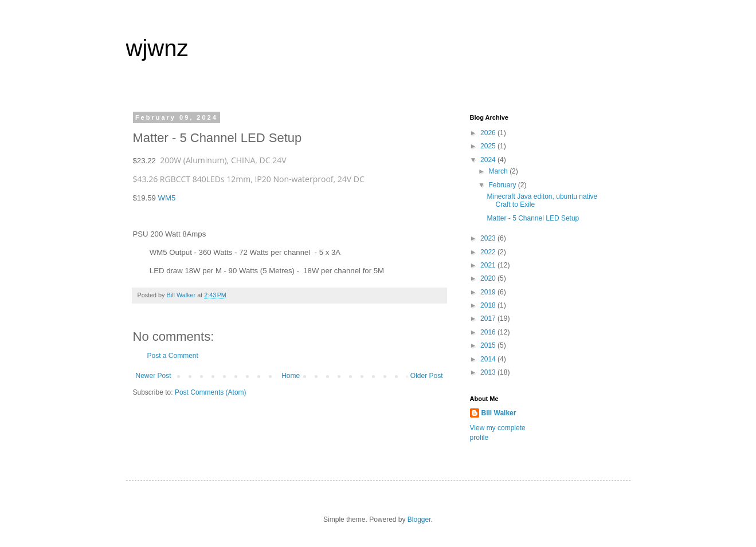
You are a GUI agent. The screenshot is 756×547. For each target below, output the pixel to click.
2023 (489, 238)
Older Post (427, 376)
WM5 (167, 198)
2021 (489, 265)
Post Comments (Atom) (211, 392)
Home (291, 376)
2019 (489, 292)
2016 (489, 332)
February (503, 185)
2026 (489, 133)
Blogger (419, 520)
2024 (489, 160)
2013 (489, 372)
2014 (489, 359)
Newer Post (154, 376)
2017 (489, 318)
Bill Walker (499, 413)
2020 (489, 278)
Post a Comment (173, 356)
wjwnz (157, 48)
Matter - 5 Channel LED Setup (533, 218)
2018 (489, 305)
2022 (489, 252)
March (499, 171)
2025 (489, 146)
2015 (489, 345)
